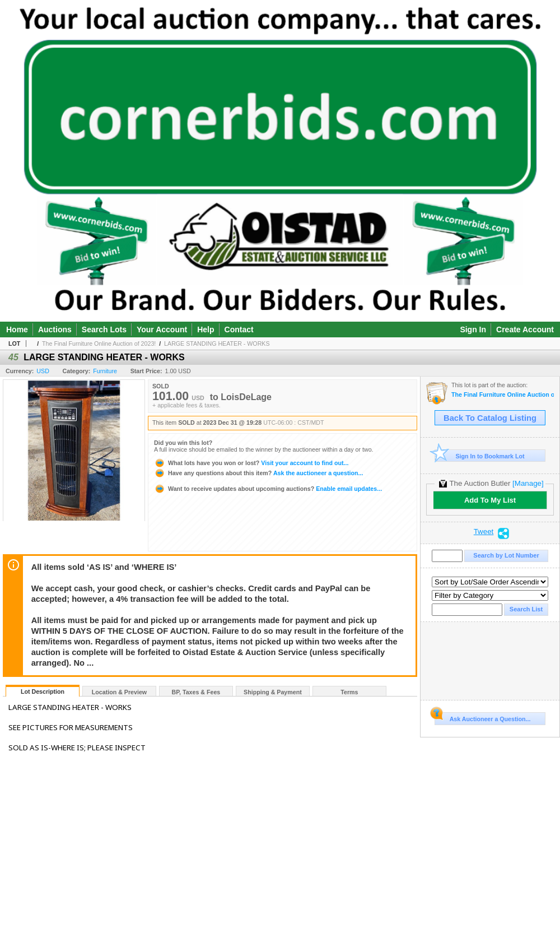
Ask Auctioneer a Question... (482, 717)
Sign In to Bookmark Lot (480, 456)
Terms (349, 692)
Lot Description (43, 691)
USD (43, 371)
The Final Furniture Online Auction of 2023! (99, 344)
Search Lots (104, 329)
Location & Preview (119, 692)
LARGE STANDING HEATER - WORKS (217, 344)
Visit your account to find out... (251, 463)
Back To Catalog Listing (490, 418)
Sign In (473, 329)
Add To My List (490, 500)
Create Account (525, 329)
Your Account (162, 329)
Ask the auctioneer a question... (258, 473)
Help (206, 329)
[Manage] (528, 483)
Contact (239, 329)
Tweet (484, 532)
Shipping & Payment (273, 692)
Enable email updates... (268, 489)
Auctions (55, 329)
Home (17, 329)
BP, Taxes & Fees (196, 692)
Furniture (105, 371)
